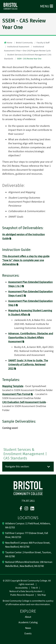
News (28, 628)
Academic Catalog (28, 622)
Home (10, 43)
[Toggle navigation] (49, 467)
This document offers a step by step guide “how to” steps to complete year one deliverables (26, 260)
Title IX (34, 588)
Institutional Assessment (18, 47)
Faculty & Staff (43, 43)
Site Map (42, 595)
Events (28, 634)
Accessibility (22, 588)
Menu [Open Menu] (47, 6)
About (28, 617)
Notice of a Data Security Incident (26, 591)
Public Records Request (22, 595)
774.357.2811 (28, 501)
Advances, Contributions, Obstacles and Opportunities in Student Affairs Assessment (31, 338)
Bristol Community (24, 43)
